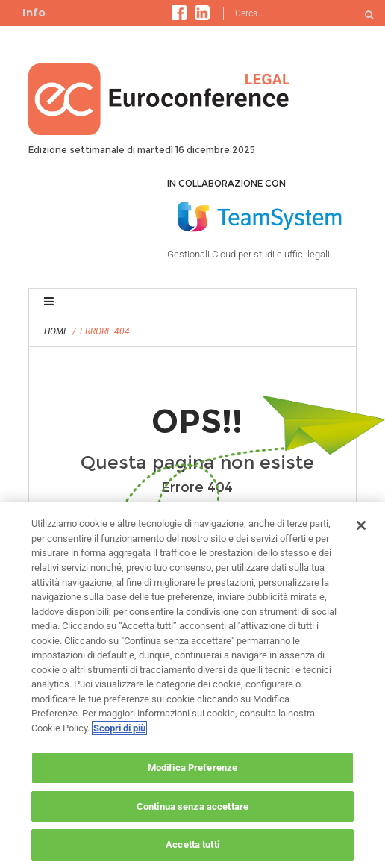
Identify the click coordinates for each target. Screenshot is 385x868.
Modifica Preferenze (192, 768)
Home (56, 331)
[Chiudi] (361, 525)
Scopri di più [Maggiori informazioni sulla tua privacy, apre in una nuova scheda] (119, 728)
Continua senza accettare (192, 806)
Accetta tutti (192, 844)
